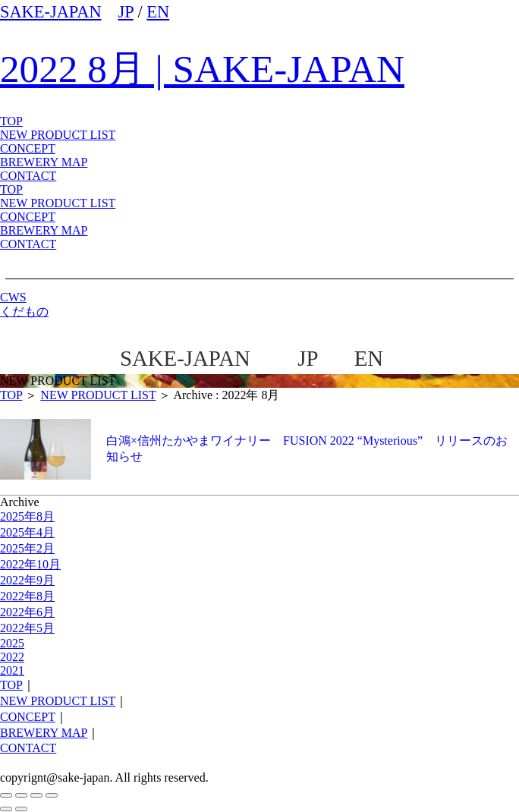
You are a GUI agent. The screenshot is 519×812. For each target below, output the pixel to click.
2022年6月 (27, 612)
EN (158, 12)
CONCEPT (28, 217)
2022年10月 (30, 564)
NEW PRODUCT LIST (58, 135)
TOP (11, 189)
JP (126, 12)
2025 (12, 643)
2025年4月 (27, 532)
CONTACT (28, 244)
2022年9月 (27, 580)
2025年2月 (27, 548)
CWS (13, 297)
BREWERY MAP (44, 230)
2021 (12, 670)
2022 (12, 657)
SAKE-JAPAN (51, 12)
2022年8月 (27, 596)
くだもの (24, 312)
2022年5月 (27, 628)
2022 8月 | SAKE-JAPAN (202, 69)
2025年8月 (27, 516)
